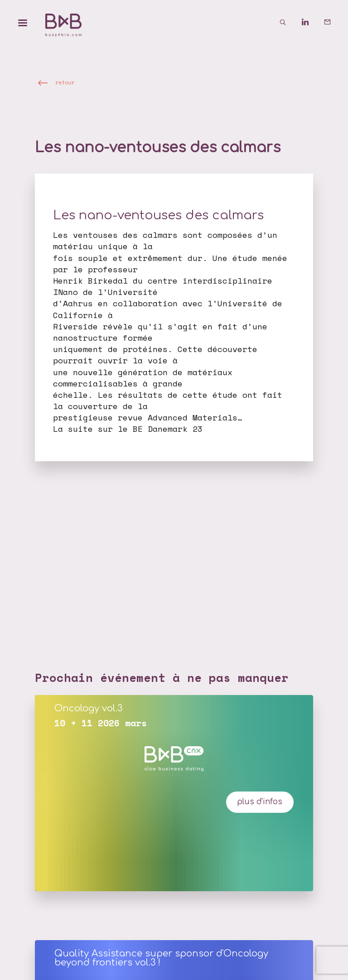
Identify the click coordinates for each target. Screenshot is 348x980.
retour (65, 82)
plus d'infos (260, 802)
